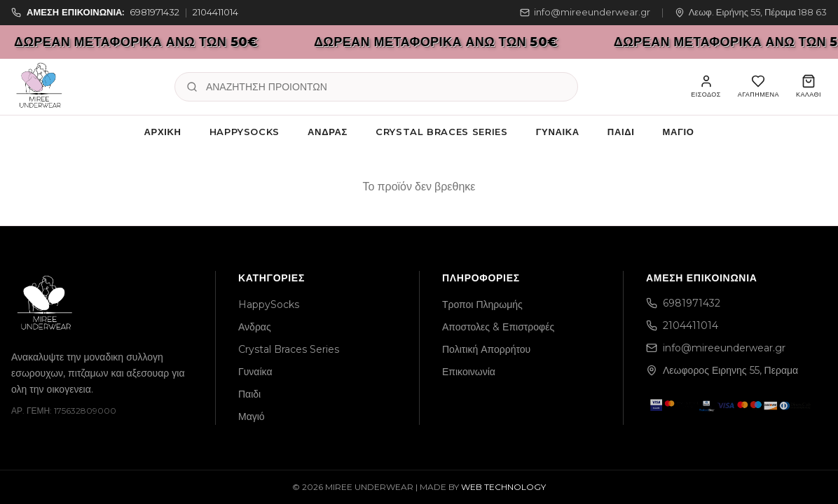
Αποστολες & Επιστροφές (498, 327)
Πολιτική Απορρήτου (486, 349)
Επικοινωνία (469, 372)
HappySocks (245, 132)
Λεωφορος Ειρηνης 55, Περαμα (722, 370)
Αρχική (163, 132)
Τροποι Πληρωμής (482, 304)
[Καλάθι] (809, 87)
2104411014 (215, 12)
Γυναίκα (558, 132)
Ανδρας (328, 132)
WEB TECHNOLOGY (503, 487)
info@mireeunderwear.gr (585, 12)
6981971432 (154, 12)
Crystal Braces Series (442, 132)
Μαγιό (678, 132)
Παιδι (621, 132)
